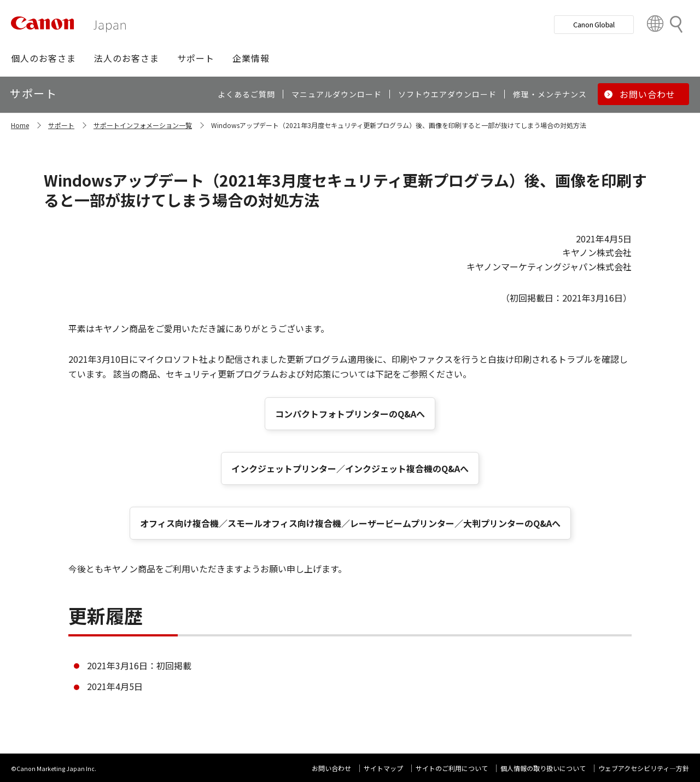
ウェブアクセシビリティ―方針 (644, 768)
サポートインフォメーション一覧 (143, 125)
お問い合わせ (331, 768)
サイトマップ (383, 768)
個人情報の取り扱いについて (543, 768)
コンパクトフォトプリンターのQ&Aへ (350, 414)
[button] (43, 58)
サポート (61, 125)
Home (20, 125)
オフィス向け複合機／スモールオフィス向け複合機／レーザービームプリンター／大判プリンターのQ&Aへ (350, 523)
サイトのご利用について (452, 768)
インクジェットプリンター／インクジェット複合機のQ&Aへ (350, 468)
